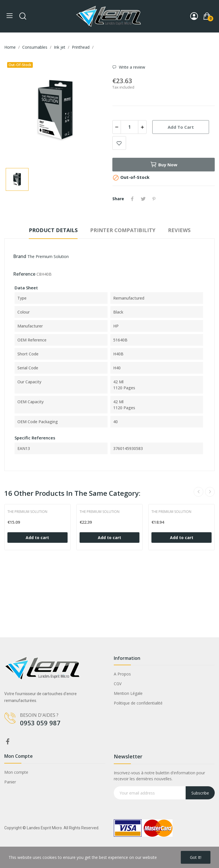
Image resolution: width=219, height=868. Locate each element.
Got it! (196, 857)
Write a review (131, 67)
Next (210, 492)
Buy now (164, 165)
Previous (198, 492)
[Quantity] (129, 127)
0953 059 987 (40, 723)
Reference (24, 274)
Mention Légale (128, 693)
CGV (118, 684)
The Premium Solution (48, 256)
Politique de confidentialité (138, 703)
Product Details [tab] (53, 230)
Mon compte (16, 772)
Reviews (179, 230)
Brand (20, 256)
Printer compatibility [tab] (123, 230)
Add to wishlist (119, 143)
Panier (10, 782)
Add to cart (181, 127)
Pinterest (154, 199)
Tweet (143, 199)
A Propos (122, 674)
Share (132, 199)
